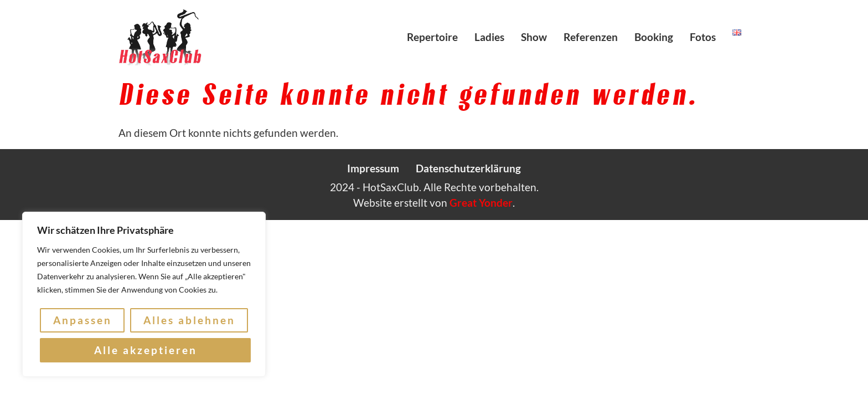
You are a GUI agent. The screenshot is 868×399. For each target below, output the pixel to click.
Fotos (703, 37)
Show (534, 37)
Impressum (373, 168)
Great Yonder (481, 203)
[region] (144, 294)
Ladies (489, 37)
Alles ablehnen (189, 320)
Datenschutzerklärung (468, 168)
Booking (654, 37)
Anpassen (82, 320)
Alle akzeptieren (146, 350)
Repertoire (432, 37)
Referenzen (591, 37)
